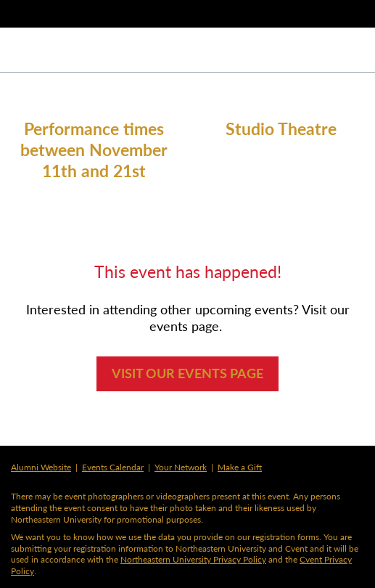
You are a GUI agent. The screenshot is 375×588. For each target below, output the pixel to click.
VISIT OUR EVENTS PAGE (187, 373)
